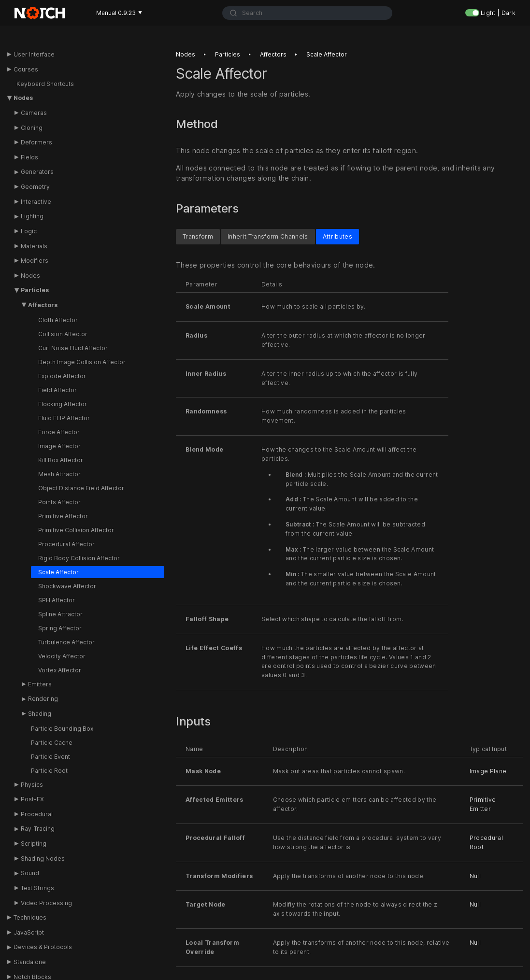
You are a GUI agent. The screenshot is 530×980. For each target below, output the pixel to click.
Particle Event (50, 757)
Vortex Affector (60, 670)
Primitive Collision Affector (76, 530)
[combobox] (308, 13)
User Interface (34, 54)
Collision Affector (63, 334)
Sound (30, 873)
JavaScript (29, 932)
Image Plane (488, 771)
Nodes (23, 98)
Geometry (35, 187)
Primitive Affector (63, 516)
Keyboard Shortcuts (45, 84)
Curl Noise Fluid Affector (73, 348)
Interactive (36, 202)
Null (475, 875)
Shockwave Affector (67, 586)
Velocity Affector (62, 656)
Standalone (30, 962)
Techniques (30, 917)
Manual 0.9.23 (119, 13)
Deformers (36, 142)
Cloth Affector (58, 320)
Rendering (43, 699)
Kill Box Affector (61, 460)
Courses (26, 69)
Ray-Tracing (38, 829)
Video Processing (46, 903)
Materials (34, 246)
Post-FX (32, 799)
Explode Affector (62, 376)
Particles (35, 290)
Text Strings (37, 888)
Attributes (337, 236)
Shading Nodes (43, 859)
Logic (29, 231)
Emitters (40, 684)
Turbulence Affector (66, 642)
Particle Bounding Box (62, 729)
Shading (40, 714)
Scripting (34, 844)
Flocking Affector (63, 404)
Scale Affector (58, 572)
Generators (37, 172)
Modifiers (35, 261)
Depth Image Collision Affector (82, 362)
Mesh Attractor (59, 474)
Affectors (43, 305)
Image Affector (59, 446)
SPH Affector (57, 600)
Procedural (37, 814)
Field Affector (57, 390)
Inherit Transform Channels (268, 236)
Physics (32, 785)
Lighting (32, 216)
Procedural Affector (66, 544)
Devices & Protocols (43, 947)
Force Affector (59, 432)
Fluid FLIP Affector (64, 418)
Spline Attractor (60, 614)
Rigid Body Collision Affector (79, 558)
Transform (198, 236)
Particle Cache (52, 743)
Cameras (34, 113)
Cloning (32, 128)
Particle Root (49, 771)
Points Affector (59, 502)
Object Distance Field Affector (81, 488)
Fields (29, 157)
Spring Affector (60, 628)
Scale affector (327, 54)
